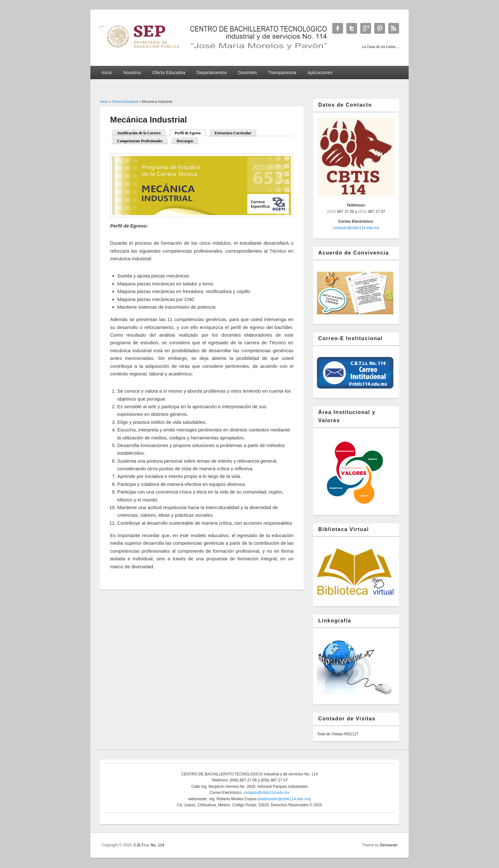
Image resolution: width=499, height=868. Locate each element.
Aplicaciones (320, 73)
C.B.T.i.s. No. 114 (149, 845)
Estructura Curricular (233, 133)
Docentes (247, 73)
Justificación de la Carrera (139, 133)
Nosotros (132, 73)
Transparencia (282, 73)
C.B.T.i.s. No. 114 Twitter (352, 28)
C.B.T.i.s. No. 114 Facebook (338, 28)
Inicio (107, 73)
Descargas (185, 141)
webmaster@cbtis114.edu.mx (284, 799)
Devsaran (389, 845)
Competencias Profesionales (140, 141)
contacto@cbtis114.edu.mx (356, 228)
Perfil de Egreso (188, 133)
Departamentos (212, 73)
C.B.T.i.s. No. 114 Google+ (366, 28)
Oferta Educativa (169, 73)
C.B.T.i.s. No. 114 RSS (394, 28)
